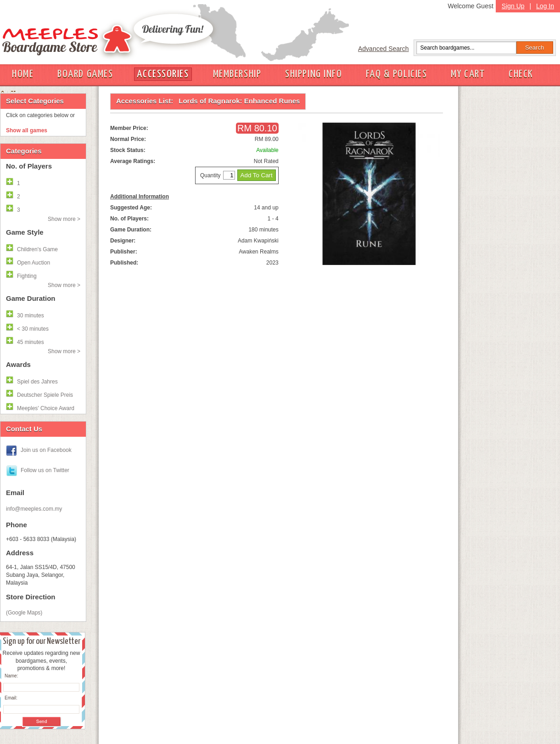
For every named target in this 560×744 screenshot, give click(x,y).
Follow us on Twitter (45, 470)
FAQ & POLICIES (396, 74)
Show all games (27, 130)
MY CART (468, 74)
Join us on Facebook (46, 450)
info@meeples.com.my (34, 509)
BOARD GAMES (85, 74)
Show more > (64, 219)
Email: (11, 698)
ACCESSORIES (163, 74)
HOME (23, 74)
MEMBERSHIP (237, 74)
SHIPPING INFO (314, 74)
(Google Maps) (24, 613)
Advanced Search (384, 49)
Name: (11, 676)
